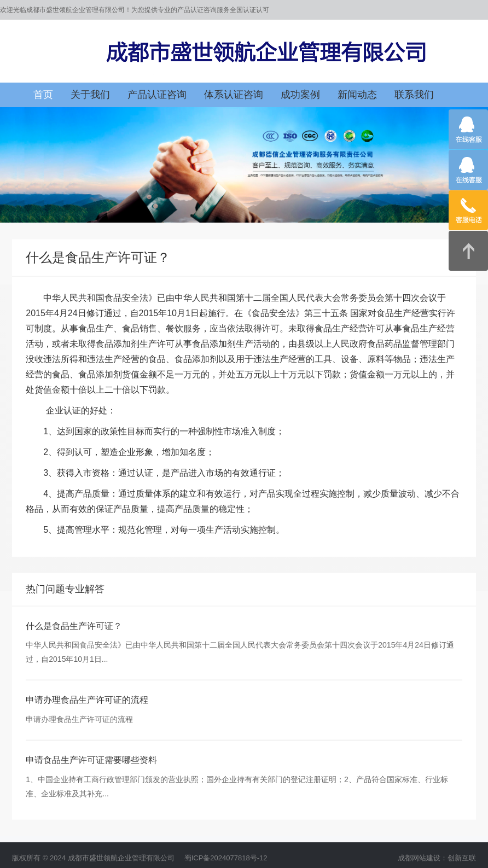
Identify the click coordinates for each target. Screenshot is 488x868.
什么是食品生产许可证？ (74, 643)
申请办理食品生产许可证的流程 (87, 717)
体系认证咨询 (234, 95)
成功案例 (300, 95)
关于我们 (90, 95)
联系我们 (414, 95)
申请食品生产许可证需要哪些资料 (91, 777)
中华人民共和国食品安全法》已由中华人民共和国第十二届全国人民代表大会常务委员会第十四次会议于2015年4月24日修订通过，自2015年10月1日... (240, 669)
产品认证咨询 (157, 95)
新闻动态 (357, 95)
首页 (43, 95)
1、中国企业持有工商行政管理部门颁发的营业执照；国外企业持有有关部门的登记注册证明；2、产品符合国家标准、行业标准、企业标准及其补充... (237, 804)
